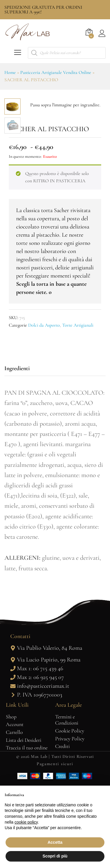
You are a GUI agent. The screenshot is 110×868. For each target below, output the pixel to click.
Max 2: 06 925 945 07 (40, 757)
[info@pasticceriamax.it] (13, 766)
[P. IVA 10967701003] (13, 775)
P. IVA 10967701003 (40, 775)
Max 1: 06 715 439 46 (40, 749)
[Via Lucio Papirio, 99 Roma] (13, 740)
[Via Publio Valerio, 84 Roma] (13, 728)
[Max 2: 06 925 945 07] (13, 757)
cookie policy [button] (26, 822)
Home (10, 72)
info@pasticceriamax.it (43, 766)
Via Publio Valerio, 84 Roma (50, 728)
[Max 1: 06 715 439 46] (13, 749)
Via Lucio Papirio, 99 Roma (49, 740)
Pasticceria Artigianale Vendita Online (56, 72)
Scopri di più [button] (55, 856)
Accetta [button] (55, 842)
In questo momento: (25, 237)
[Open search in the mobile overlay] (67, 53)
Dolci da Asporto (44, 405)
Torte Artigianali (78, 405)
